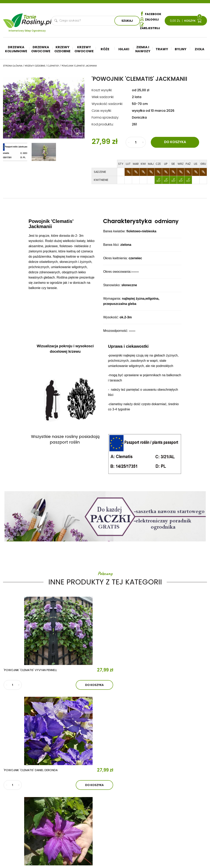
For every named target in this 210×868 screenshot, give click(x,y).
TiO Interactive (199, 852)
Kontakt (67, 812)
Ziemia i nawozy (143, 50)
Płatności (188, 833)
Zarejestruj (150, 27)
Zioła (200, 50)
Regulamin (188, 803)
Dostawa (188, 839)
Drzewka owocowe (41, 50)
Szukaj (127, 21)
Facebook (151, 14)
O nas (63, 788)
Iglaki (124, 50)
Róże (105, 50)
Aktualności (69, 800)
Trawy (162, 50)
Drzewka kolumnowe (16, 50)
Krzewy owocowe (84, 50)
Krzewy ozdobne (62, 50)
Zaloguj (149, 20)
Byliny (181, 50)
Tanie (37, 19)
